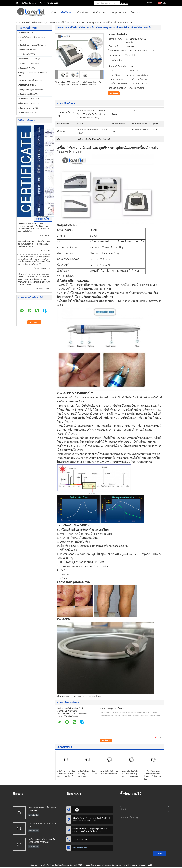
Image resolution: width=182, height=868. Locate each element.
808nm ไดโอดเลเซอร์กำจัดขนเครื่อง (32, 37)
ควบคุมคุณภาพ (118, 12)
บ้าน (54, 12)
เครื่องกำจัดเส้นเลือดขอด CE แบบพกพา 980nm (109, 772)
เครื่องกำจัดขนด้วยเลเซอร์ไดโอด (31, 45)
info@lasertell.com (28, 3)
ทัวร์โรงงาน (99, 12)
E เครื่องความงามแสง (26, 63)
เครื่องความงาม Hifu (26, 108)
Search (124, 3)
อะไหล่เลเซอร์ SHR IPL (27, 103)
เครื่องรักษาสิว (67, 697)
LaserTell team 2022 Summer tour (43, 825)
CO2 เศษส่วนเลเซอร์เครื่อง (28, 80)
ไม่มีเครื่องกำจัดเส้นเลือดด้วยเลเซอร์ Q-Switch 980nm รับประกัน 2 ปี (66, 774)
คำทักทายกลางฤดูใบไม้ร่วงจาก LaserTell (42, 809)
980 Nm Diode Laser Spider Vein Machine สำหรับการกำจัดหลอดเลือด (152, 775)
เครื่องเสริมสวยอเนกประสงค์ (29, 99)
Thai (164, 3)
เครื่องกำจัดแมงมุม (40, 22)
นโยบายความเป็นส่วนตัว (39, 865)
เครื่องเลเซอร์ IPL (25, 68)
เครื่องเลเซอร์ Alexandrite (28, 59)
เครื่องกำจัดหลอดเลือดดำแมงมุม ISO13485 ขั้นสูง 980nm (88, 774)
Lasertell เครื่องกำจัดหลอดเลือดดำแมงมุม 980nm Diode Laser (130, 774)
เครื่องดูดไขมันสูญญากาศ (28, 89)
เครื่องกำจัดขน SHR (26, 33)
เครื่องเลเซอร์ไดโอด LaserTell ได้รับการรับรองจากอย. (42, 841)
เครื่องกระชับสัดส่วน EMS (28, 113)
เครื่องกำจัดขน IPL (25, 50)
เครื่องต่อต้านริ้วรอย (93, 697)
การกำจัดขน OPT (25, 54)
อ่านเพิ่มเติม (34, 815)
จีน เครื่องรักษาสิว (57, 865)
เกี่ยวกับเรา (83, 12)
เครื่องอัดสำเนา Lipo (26, 94)
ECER (150, 865)
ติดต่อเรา (135, 12)
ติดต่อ (115, 93)
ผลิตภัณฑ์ (65, 12)
